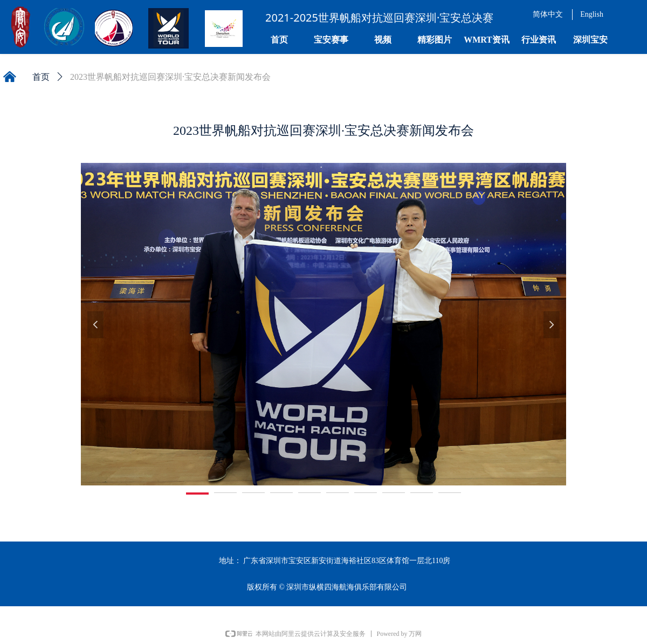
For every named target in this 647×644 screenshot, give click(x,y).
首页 (41, 77)
